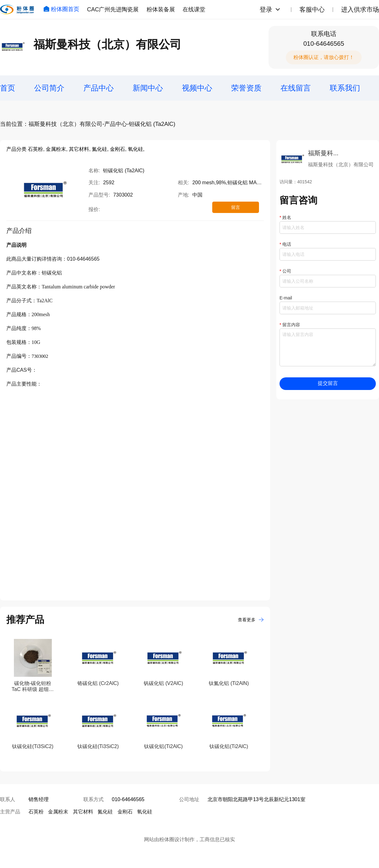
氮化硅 (105, 812)
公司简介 (49, 88)
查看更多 (251, 620)
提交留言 (328, 383)
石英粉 (36, 812)
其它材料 (83, 812)
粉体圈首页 (61, 9)
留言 (236, 207)
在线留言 (296, 88)
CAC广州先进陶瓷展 (113, 9)
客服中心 (312, 9)
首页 (8, 88)
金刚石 (125, 812)
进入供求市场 (360, 9)
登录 (266, 9)
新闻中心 (148, 88)
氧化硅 (145, 812)
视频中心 (197, 88)
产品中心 (99, 88)
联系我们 (345, 88)
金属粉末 (58, 812)
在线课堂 (194, 9)
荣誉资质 (246, 88)
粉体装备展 (161, 9)
